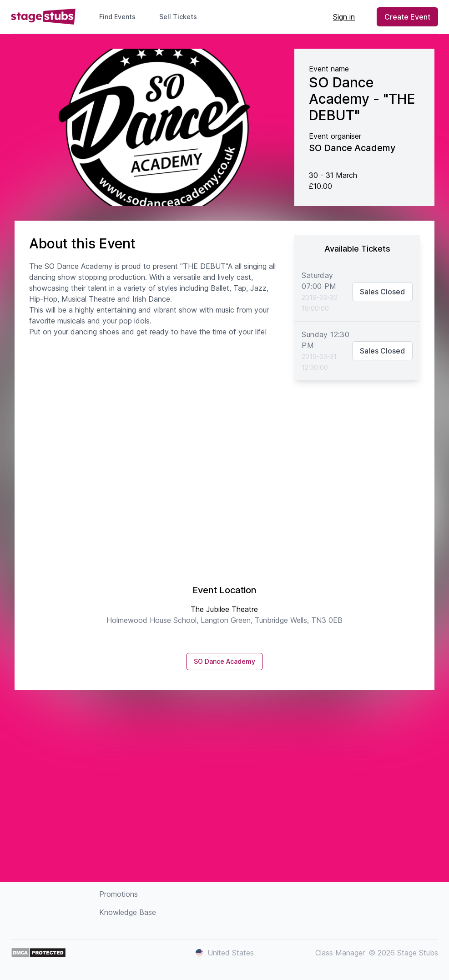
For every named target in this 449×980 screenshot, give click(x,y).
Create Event (407, 17)
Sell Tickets (182, 17)
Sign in (344, 17)
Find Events (117, 17)
